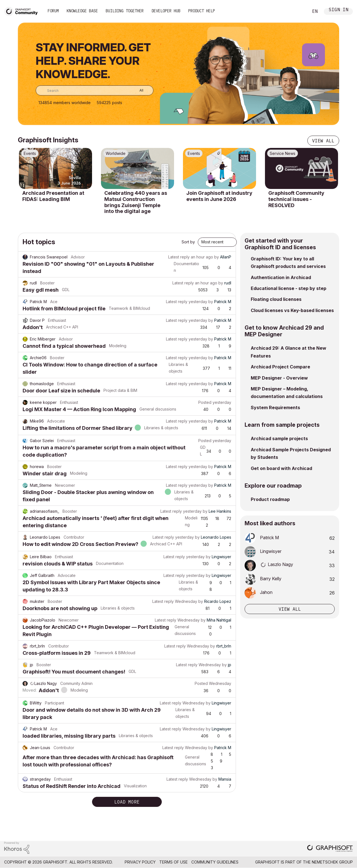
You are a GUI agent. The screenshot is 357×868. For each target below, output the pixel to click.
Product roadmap (270, 499)
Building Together (125, 11)
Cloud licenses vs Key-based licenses (292, 310)
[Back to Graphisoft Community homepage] (23, 11)
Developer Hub (166, 11)
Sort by (188, 242)
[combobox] (95, 90)
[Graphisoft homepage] (330, 849)
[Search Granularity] (137, 90)
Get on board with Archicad (281, 468)
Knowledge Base (82, 11)
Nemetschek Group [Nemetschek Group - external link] (332, 862)
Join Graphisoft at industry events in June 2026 (219, 196)
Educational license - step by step (289, 288)
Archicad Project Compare (280, 367)
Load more (127, 802)
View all (323, 141)
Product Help (202, 11)
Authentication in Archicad (281, 277)
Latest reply (179, 257)
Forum (53, 11)
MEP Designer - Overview (279, 378)
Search (298, 11)
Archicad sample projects (279, 438)
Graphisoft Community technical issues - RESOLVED (296, 199)
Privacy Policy (140, 862)
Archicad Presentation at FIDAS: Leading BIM (53, 196)
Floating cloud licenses (276, 299)
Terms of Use (173, 862)
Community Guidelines (215, 862)
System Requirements (275, 407)
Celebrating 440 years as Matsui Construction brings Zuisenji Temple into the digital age (136, 202)
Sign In (339, 10)
